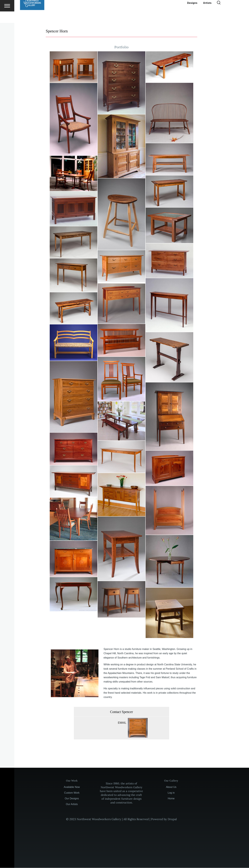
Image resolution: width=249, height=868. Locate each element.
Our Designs (72, 799)
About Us (171, 787)
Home (171, 799)
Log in (171, 793)
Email (122, 723)
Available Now (72, 787)
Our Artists (72, 804)
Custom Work (72, 793)
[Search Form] (219, 14)
